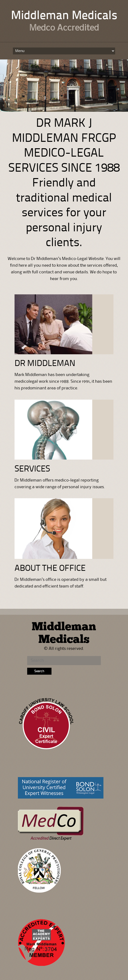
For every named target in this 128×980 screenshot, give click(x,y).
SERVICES (32, 469)
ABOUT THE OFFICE (50, 569)
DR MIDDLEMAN (45, 364)
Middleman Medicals (64, 16)
